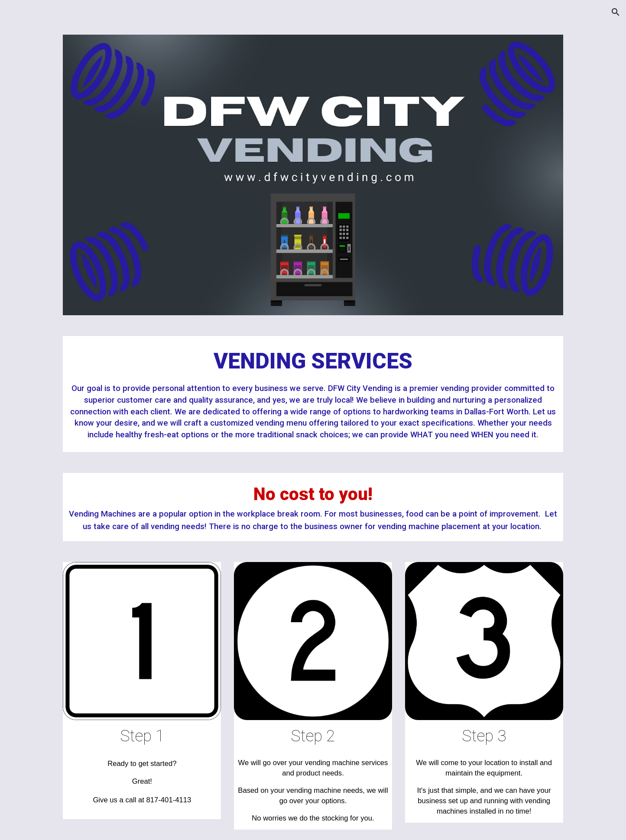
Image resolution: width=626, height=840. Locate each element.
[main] (313, 394)
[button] (616, 12)
